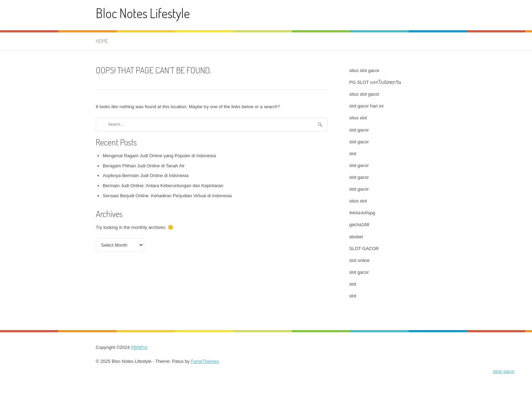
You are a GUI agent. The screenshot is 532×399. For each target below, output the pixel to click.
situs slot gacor (364, 70)
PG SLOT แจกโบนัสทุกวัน (375, 82)
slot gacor (359, 130)
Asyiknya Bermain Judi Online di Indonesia (146, 175)
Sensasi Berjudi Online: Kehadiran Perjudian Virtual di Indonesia (167, 196)
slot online (359, 260)
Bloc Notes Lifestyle (143, 13)
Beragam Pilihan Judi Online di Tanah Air (144, 166)
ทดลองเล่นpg (362, 213)
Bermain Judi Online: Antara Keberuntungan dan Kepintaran (163, 186)
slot (353, 154)
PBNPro (139, 347)
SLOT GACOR (364, 249)
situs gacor (504, 371)
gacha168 (359, 225)
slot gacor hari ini (366, 106)
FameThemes (205, 361)
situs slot (358, 118)
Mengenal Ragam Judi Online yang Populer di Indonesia (159, 156)
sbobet (356, 237)
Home (102, 41)
